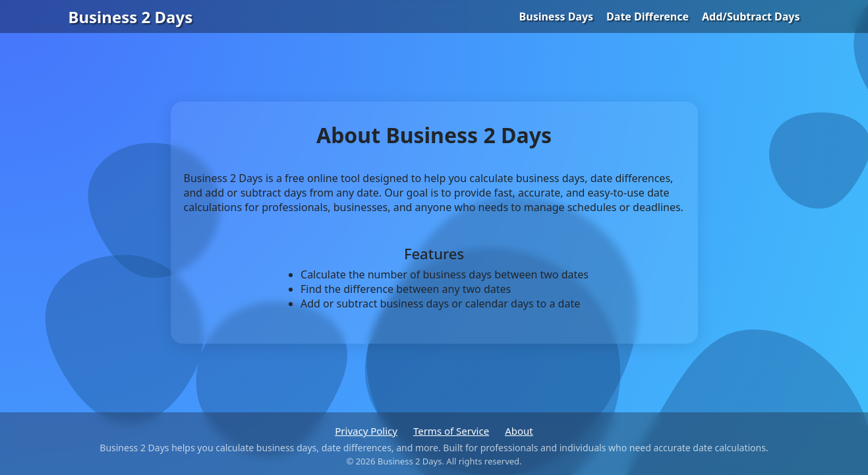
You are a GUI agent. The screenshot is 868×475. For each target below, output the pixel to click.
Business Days (557, 16)
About (519, 431)
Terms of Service (451, 431)
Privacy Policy (366, 431)
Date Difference (648, 16)
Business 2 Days (131, 17)
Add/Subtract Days (751, 16)
